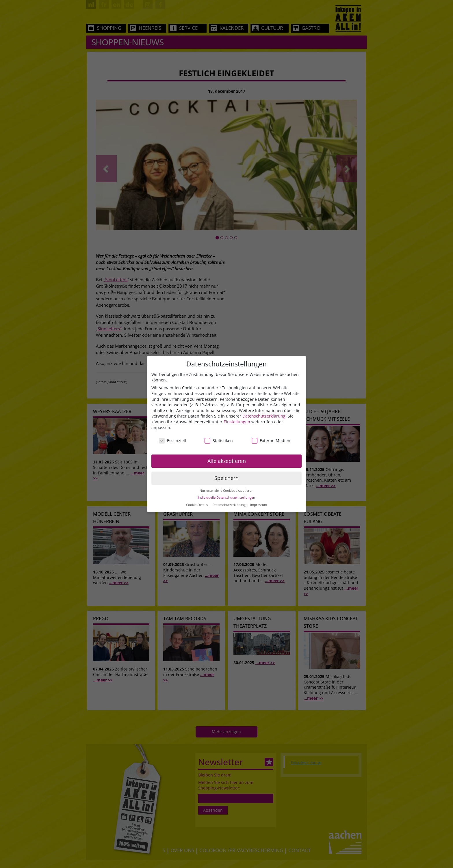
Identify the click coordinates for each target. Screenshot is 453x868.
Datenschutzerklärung (264, 416)
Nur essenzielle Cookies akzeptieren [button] (226, 491)
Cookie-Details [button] (197, 505)
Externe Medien (271, 440)
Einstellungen (237, 422)
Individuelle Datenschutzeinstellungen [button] (226, 498)
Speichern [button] (226, 478)
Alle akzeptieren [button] (227, 461)
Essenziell (172, 440)
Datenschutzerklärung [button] (229, 505)
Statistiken (219, 440)
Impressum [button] (259, 505)
